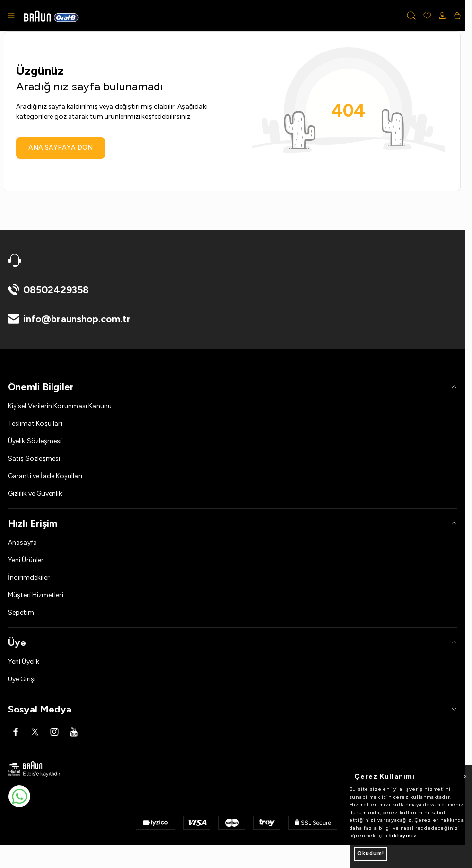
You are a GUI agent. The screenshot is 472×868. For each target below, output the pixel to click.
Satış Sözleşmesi (34, 459)
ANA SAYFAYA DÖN (61, 148)
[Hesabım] (443, 16)
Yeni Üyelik (24, 662)
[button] (411, 16)
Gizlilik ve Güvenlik (35, 494)
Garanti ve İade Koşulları (45, 476)
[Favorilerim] (427, 16)
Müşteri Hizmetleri (35, 595)
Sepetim (21, 613)
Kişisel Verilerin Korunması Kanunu (60, 406)
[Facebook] (16, 732)
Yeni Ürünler (26, 560)
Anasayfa (22, 543)
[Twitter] (35, 732)
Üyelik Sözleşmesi (35, 441)
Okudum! (371, 854)
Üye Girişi (22, 679)
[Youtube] (74, 732)
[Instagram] (54, 732)
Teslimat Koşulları (35, 424)
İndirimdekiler (29, 578)
